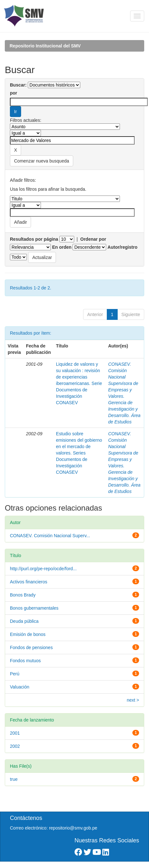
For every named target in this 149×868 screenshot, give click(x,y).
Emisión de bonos (28, 634)
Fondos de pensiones (31, 647)
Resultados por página (34, 239)
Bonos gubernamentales (34, 608)
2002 (15, 746)
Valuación (20, 687)
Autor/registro (122, 247)
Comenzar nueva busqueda (42, 161)
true (14, 779)
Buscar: (18, 85)
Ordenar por (93, 239)
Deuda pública (24, 621)
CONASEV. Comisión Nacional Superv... (50, 536)
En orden (62, 247)
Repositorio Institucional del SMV (45, 46)
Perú (15, 674)
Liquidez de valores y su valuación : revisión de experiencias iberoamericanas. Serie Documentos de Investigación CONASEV (79, 383)
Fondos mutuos (25, 661)
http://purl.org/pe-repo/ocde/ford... (43, 569)
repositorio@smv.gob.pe (73, 828)
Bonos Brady (23, 595)
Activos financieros (29, 582)
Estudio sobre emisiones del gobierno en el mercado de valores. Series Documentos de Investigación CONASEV (79, 453)
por (14, 93)
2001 (15, 733)
